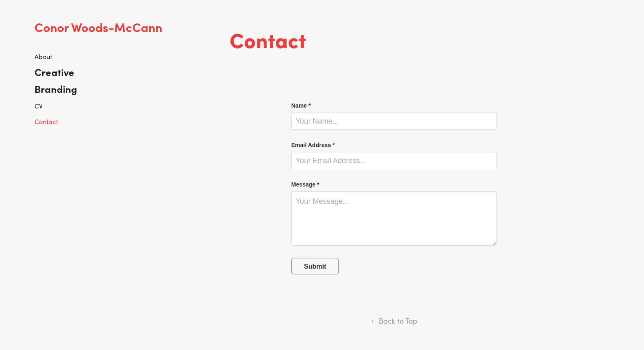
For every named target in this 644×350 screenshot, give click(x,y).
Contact (46, 121)
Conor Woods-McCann (98, 27)
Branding (56, 89)
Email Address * (313, 145)
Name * (301, 106)
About (43, 56)
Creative (54, 72)
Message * (305, 184)
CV (39, 106)
